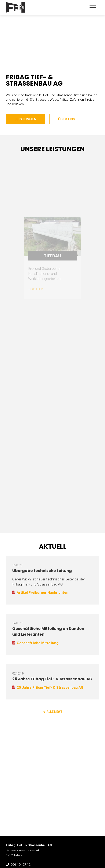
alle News (55, 712)
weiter (37, 307)
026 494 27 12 (21, 865)
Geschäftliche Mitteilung (38, 643)
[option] (52, 32)
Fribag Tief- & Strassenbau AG (15, 7)
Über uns (67, 119)
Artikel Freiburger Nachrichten (43, 592)
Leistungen (25, 119)
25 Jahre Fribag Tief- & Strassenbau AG (52, 679)
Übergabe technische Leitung (42, 571)
